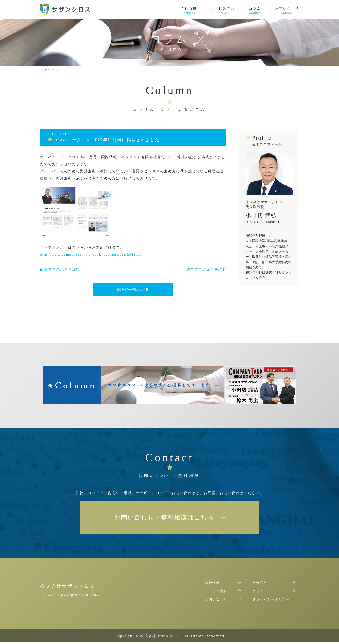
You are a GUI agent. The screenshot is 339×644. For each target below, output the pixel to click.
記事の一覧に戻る (133, 290)
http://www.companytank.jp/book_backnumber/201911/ (91, 254)
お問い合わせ (287, 11)
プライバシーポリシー (271, 601)
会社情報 (189, 11)
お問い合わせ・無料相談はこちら (164, 518)
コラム (255, 11)
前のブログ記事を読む (60, 269)
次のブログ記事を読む (206, 269)
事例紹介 (260, 585)
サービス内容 (223, 11)
